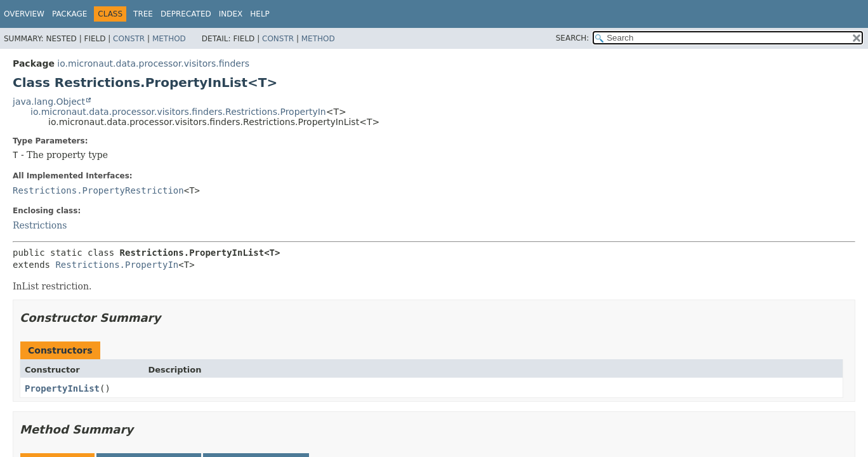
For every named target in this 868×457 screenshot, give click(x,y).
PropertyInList (62, 388)
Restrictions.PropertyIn (117, 265)
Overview (24, 14)
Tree (143, 14)
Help (260, 14)
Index (231, 14)
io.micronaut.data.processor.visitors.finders (153, 63)
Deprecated (186, 14)
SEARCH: (573, 38)
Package (69, 14)
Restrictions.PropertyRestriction (98, 190)
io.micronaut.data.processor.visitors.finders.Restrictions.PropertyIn (178, 112)
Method (169, 39)
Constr (129, 39)
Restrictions (40, 225)
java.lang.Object (49, 102)
